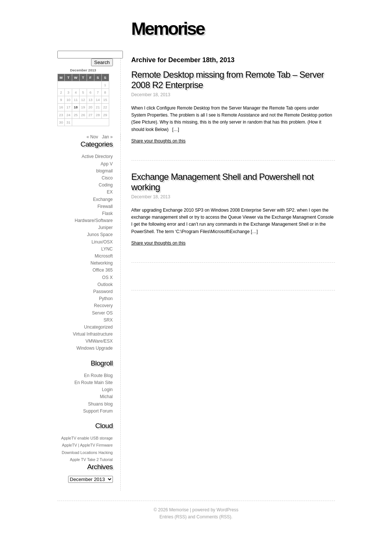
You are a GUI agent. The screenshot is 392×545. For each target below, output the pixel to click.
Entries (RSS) (173, 517)
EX (110, 192)
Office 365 (103, 270)
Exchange (103, 199)
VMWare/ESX (99, 341)
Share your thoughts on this (159, 141)
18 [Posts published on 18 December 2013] (76, 107)
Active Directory (97, 157)
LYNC (107, 249)
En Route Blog (98, 376)
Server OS (102, 313)
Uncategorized (98, 327)
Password (103, 292)
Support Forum (98, 411)
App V (107, 164)
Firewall (105, 206)
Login (107, 390)
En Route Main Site (93, 383)
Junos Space (100, 235)
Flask (108, 213)
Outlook (105, 285)
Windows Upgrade (94, 348)
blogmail (105, 171)
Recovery (103, 306)
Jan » (107, 137)
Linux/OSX (102, 242)
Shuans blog (100, 404)
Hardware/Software (94, 221)
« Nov (92, 137)
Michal (106, 397)
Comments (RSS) (214, 517)
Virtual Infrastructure (93, 334)
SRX (108, 320)
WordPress (227, 510)
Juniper (105, 228)
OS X (108, 277)
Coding (105, 185)
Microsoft (104, 256)
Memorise (168, 29)
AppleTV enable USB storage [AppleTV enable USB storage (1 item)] (87, 438)
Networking (101, 263)
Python (106, 299)
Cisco (107, 178)
